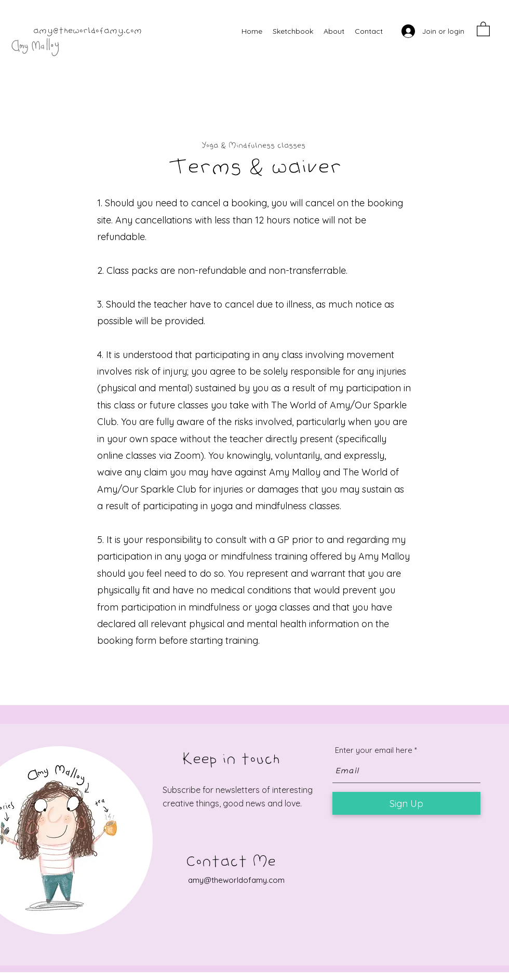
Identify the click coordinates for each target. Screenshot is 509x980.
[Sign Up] (406, 803)
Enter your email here (374, 750)
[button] (483, 29)
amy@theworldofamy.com (88, 31)
